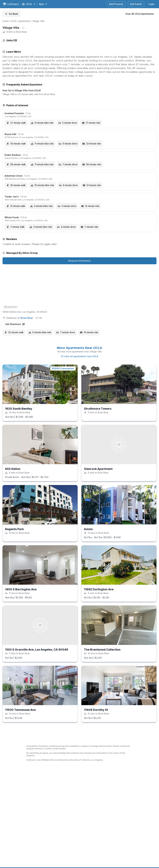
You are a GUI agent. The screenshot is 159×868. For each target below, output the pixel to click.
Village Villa (38, 21)
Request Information (80, 261)
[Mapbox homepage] (10, 307)
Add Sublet (136, 4)
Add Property (116, 4)
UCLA (14, 21)
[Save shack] (23, 28)
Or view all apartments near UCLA (80, 356)
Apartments (24, 21)
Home (6, 21)
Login (151, 4)
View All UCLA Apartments (140, 14)
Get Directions (15, 324)
